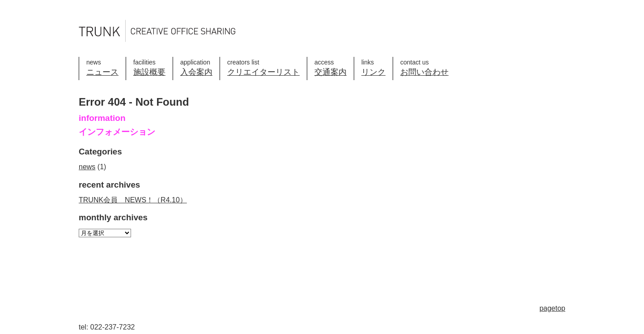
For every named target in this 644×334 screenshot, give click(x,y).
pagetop (552, 308)
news (87, 167)
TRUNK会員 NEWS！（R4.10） (133, 200)
